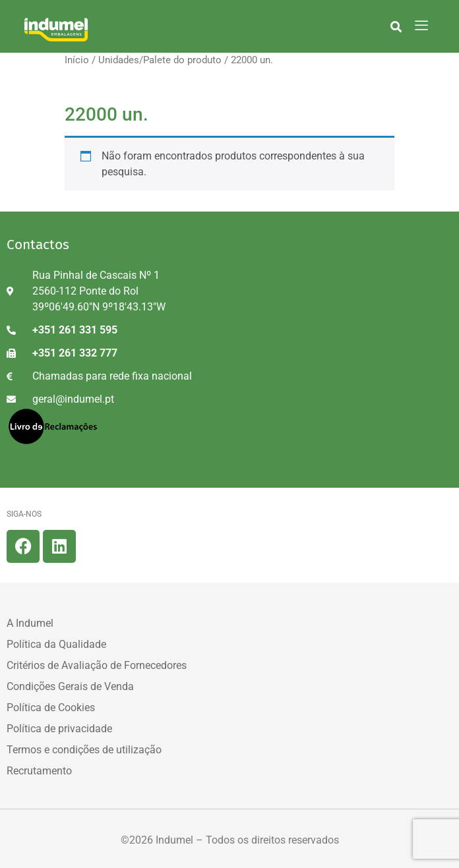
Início (77, 60)
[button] (396, 26)
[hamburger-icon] (421, 26)
